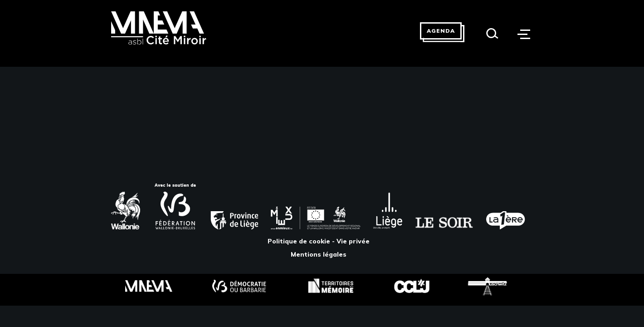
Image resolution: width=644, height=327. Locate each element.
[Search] (492, 33)
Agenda (441, 31)
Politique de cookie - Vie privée (319, 241)
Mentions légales (319, 254)
